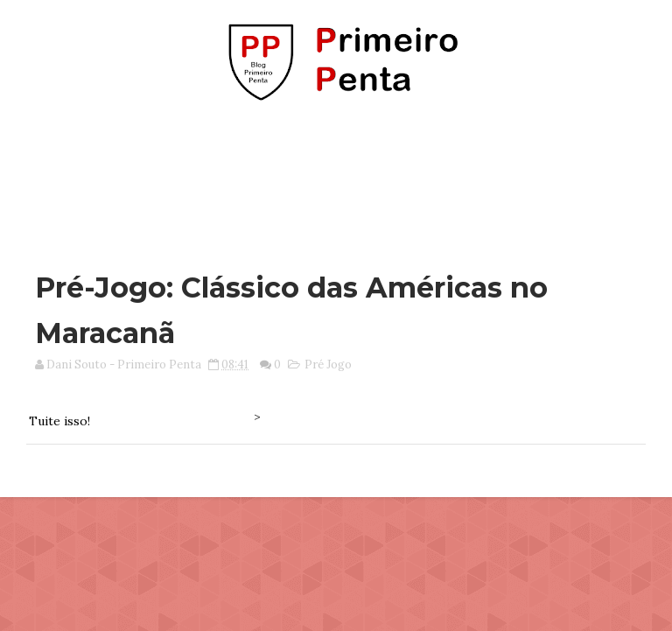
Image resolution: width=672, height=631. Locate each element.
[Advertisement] (336, 178)
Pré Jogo (328, 365)
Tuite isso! (59, 421)
